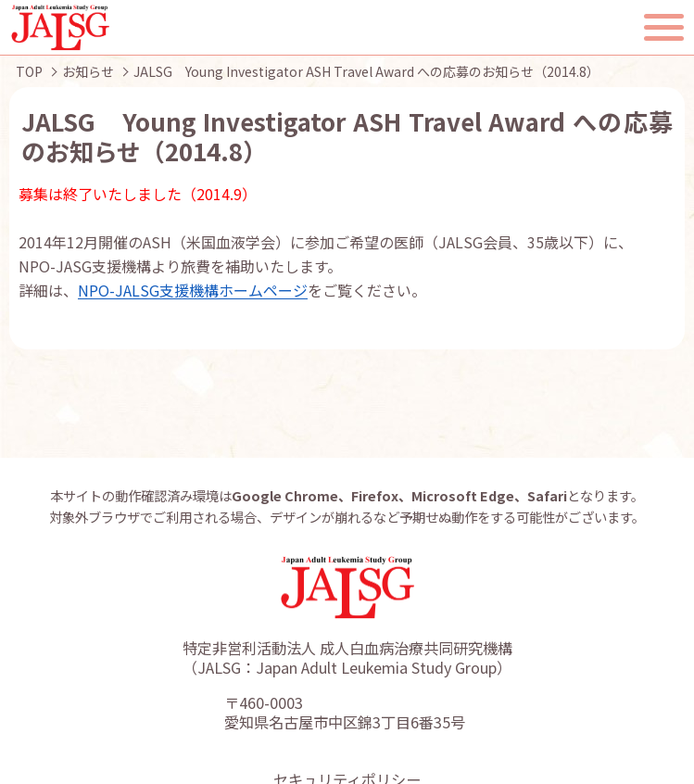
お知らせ (88, 71)
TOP (29, 71)
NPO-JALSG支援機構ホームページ (193, 290)
